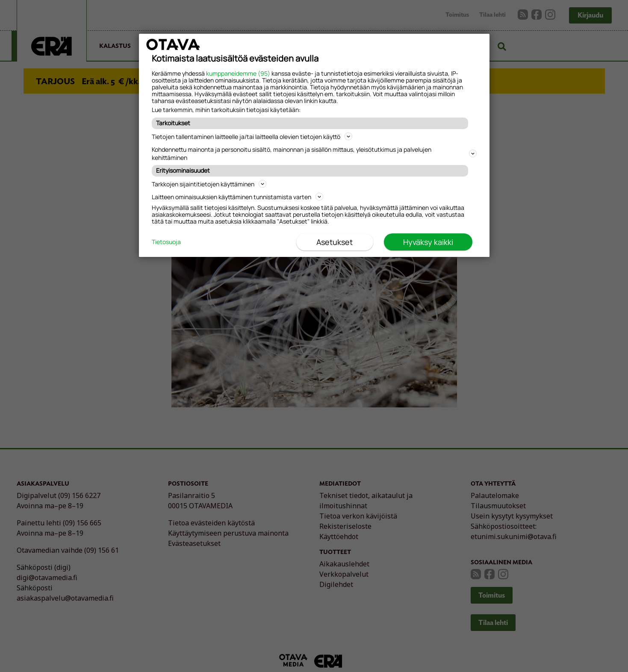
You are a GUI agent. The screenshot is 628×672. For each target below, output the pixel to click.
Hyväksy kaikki (428, 242)
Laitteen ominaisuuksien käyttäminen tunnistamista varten (237, 197)
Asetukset (335, 242)
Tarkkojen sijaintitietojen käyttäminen (209, 184)
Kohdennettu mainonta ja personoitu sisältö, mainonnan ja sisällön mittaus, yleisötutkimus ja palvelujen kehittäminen (314, 153)
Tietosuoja (166, 242)
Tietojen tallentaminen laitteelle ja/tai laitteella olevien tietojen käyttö (252, 137)
